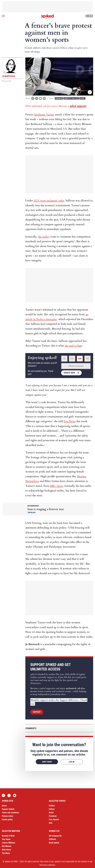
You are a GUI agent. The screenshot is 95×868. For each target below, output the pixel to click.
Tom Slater (6, 839)
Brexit (51, 813)
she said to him (73, 346)
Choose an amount (76, 366)
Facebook (3, 795)
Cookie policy (7, 819)
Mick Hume (6, 850)
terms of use (49, 862)
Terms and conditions (10, 813)
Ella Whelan (7, 846)
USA (51, 823)
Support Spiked (8, 809)
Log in (89, 16)
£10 (72, 359)
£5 (64, 359)
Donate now (69, 373)
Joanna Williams (8, 843)
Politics (52, 806)
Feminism (59, 98)
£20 (80, 359)
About (4, 806)
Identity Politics (71, 98)
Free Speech (54, 819)
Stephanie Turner (44, 115)
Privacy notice (7, 816)
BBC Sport (56, 486)
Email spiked (54, 843)
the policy (44, 237)
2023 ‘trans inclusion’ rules (49, 201)
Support (37, 712)
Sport (82, 98)
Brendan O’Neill (8, 836)
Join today (47, 762)
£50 (87, 359)
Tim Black (6, 853)
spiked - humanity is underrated (47, 16)
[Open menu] (3, 16)
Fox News (70, 421)
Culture (52, 809)
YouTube (15, 795)
